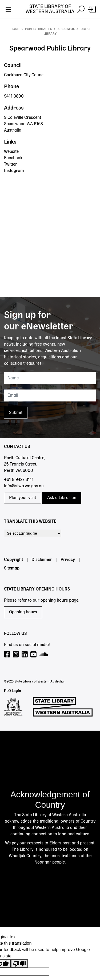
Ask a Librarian (62, 498)
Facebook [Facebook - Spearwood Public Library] (13, 158)
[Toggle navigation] (8, 9)
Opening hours (23, 612)
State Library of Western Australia (50, 9)
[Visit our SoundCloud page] (44, 655)
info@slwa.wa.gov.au (24, 486)
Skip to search (0, 19)
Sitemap (12, 568)
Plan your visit (23, 498)
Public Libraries (39, 29)
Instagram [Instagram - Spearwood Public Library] (14, 171)
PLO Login (13, 691)
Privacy (68, 560)
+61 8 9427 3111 (19, 480)
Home (15, 29)
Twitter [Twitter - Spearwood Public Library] (11, 165)
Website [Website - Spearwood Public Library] (11, 152)
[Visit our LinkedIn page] (25, 655)
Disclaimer (42, 560)
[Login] (92, 9)
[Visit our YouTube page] (34, 655)
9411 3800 (14, 97)
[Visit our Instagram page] (16, 655)
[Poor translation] (19, 963)
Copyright (13, 560)
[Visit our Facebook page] (7, 655)
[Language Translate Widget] (33, 533)
